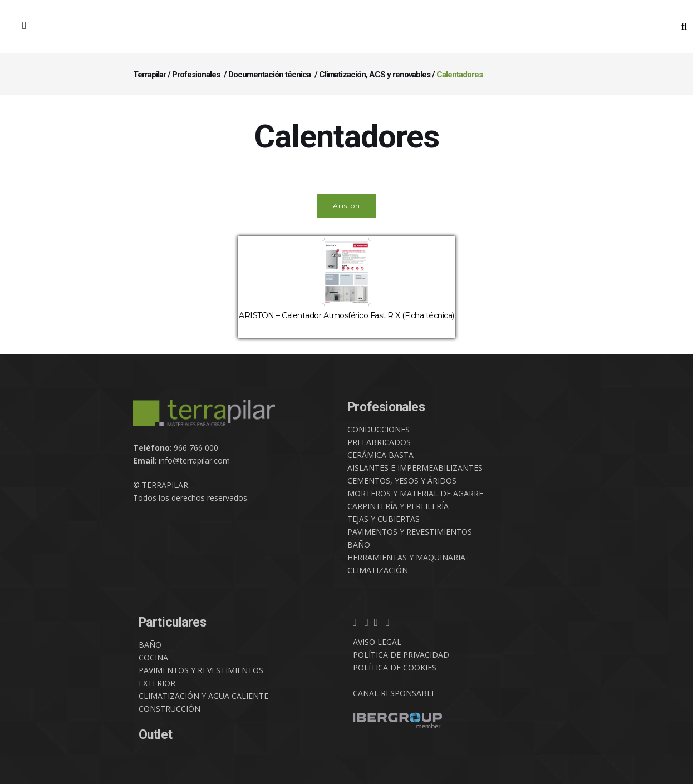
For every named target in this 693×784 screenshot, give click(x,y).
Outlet (156, 735)
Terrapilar (149, 75)
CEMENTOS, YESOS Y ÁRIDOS (402, 480)
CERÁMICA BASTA (380, 455)
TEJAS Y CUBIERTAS (384, 519)
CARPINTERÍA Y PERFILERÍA (398, 506)
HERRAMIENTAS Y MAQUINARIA (406, 557)
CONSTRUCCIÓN (169, 709)
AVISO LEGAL (377, 642)
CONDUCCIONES (379, 429)
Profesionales (196, 75)
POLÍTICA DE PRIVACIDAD (401, 655)
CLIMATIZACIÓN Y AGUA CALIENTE (203, 696)
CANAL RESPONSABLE (394, 693)
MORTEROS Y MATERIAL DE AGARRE (415, 493)
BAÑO (359, 544)
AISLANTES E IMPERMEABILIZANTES (415, 468)
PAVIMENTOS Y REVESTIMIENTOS (410, 532)
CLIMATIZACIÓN (378, 570)
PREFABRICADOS (379, 442)
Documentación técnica (269, 75)
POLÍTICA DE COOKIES (395, 667)
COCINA (153, 657)
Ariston (346, 206)
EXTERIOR (157, 683)
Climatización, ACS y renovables (375, 75)
